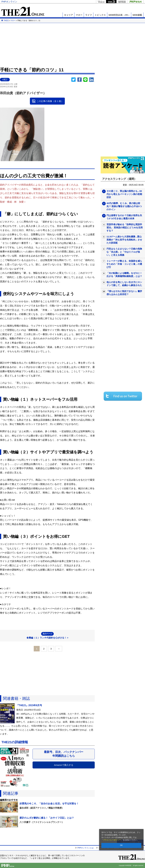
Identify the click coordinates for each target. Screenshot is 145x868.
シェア (79, 80)
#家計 (5, 80)
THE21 (111, 2)
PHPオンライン (9, 2)
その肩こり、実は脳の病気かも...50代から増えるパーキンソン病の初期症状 (124, 194)
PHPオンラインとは (85, 848)
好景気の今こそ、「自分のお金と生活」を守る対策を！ (49, 804)
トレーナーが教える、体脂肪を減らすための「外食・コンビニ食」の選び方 (124, 264)
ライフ (89, 15)
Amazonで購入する (64, 765)
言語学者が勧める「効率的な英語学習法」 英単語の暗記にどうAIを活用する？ (125, 227)
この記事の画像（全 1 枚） (50, 101)
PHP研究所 (135, 2)
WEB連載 (137, 15)
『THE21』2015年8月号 (29, 705)
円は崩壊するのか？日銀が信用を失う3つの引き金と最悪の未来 (124, 217)
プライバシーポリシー (112, 840)
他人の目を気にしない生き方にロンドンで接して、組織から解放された (124, 284)
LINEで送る (85, 80)
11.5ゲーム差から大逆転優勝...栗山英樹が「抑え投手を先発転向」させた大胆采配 (124, 240)
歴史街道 (122, 2)
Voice (101, 2)
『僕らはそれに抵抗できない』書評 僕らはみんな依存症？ (125, 293)
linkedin (92, 80)
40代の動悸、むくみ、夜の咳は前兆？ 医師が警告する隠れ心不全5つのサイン (124, 206)
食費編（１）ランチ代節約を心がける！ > (47, 635)
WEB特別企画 (119, 15)
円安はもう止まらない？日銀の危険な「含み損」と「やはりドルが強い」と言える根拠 (124, 252)
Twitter (74, 80)
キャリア (69, 15)
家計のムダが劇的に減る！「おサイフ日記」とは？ (47, 818)
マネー (79, 15)
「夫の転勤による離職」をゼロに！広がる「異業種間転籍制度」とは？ (124, 275)
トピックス (100, 15)
